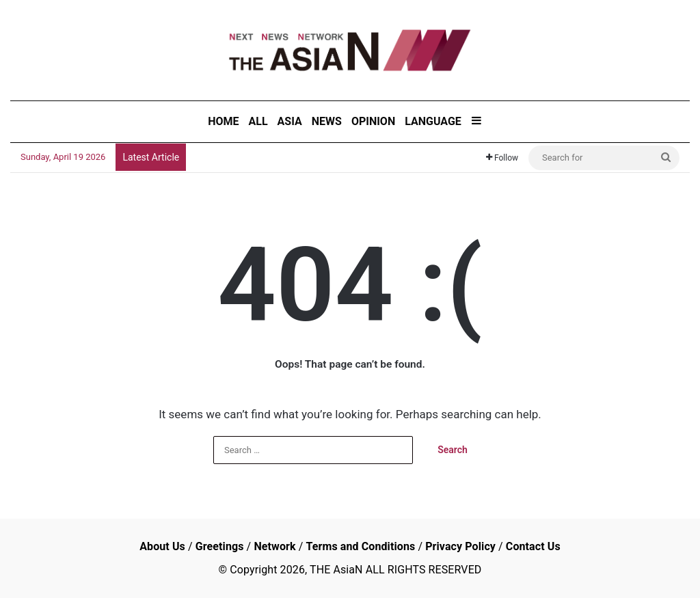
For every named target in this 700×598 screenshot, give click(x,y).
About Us (162, 546)
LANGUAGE (433, 121)
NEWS (327, 121)
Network (274, 546)
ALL (258, 121)
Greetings (220, 546)
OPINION (373, 121)
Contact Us (533, 546)
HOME (223, 121)
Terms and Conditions (360, 546)
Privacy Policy (460, 546)
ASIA (290, 121)
